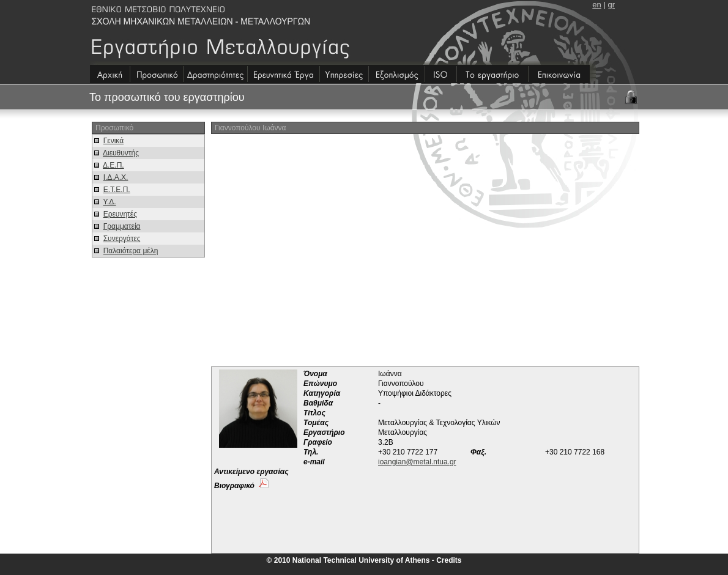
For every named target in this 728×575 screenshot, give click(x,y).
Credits (449, 560)
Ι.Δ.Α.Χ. (116, 177)
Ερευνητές (120, 214)
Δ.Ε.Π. (113, 165)
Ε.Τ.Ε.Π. (117, 190)
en (596, 5)
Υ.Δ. (109, 202)
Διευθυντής (121, 153)
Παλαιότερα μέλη (131, 251)
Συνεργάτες (122, 239)
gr (611, 5)
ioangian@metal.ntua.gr (417, 462)
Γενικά (113, 141)
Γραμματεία (122, 226)
